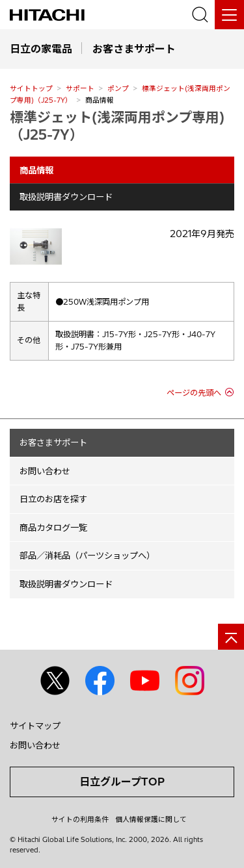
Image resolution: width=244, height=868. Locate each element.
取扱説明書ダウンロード (66, 197)
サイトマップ (35, 726)
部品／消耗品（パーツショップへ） (87, 555)
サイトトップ (31, 88)
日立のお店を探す (53, 499)
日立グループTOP (122, 782)
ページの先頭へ (194, 393)
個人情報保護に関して (151, 819)
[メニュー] (229, 15)
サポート (80, 88)
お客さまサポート (53, 442)
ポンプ (118, 88)
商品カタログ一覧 (53, 528)
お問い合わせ (45, 471)
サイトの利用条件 (80, 819)
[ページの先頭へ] (231, 637)
